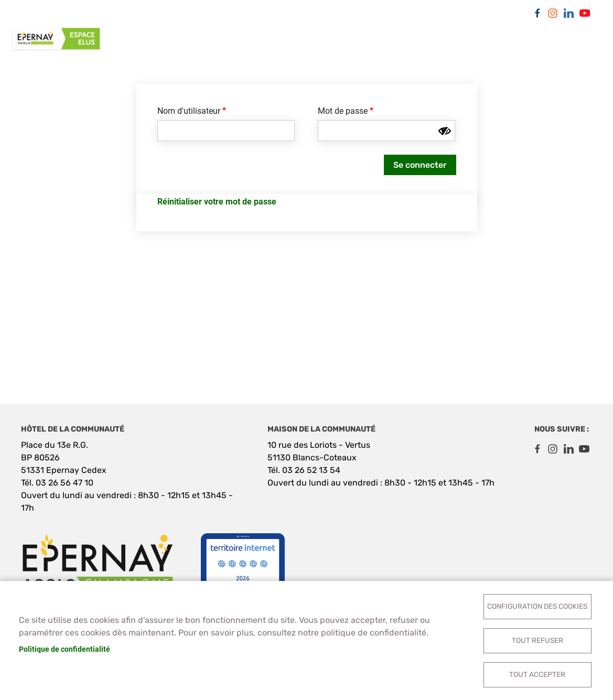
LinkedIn (568, 13)
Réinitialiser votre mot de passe (217, 202)
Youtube (584, 13)
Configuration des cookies (537, 606)
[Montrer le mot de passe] (445, 131)
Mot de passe (343, 111)
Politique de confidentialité (64, 649)
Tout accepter (537, 674)
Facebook (537, 13)
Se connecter (420, 165)
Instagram (553, 13)
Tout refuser (537, 640)
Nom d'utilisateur (189, 111)
